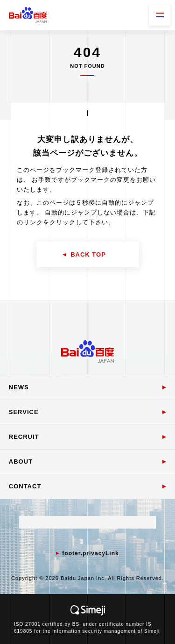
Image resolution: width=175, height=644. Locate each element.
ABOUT (21, 462)
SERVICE (24, 412)
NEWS (19, 387)
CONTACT (25, 486)
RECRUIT (24, 437)
